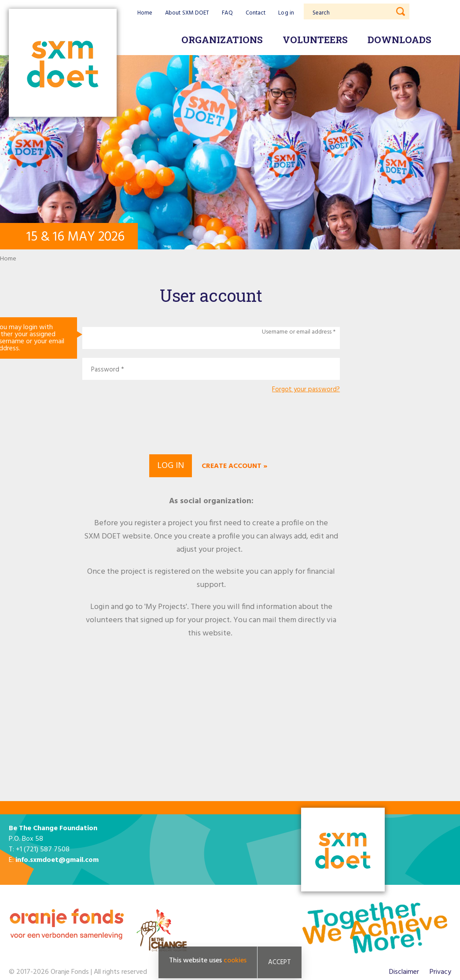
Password (105, 370)
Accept (280, 962)
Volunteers (315, 40)
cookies (235, 961)
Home (145, 13)
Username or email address (297, 332)
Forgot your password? (306, 390)
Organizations (222, 40)
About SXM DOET (187, 13)
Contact (256, 13)
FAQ (227, 13)
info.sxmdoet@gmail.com (57, 860)
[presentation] (211, 423)
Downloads (399, 40)
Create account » (234, 466)
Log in (286, 13)
